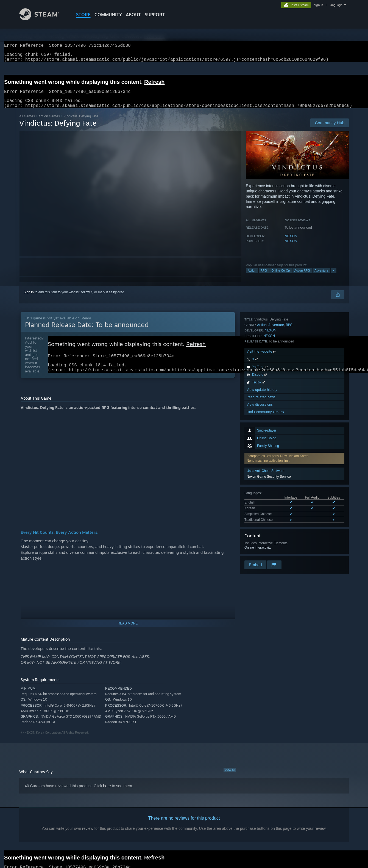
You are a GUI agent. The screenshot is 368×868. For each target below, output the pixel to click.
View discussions (260, 545)
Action (252, 277)
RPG (264, 277)
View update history (262, 530)
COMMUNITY (108, 15)
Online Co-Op (281, 277)
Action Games (49, 123)
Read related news (261, 537)
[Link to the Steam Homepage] (43, 19)
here (107, 795)
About (133, 15)
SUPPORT (155, 15)
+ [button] (333, 277)
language (336, 5)
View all (230, 779)
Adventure (321, 277)
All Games (27, 123)
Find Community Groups (265, 552)
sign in (318, 5)
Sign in (29, 299)
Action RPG (302, 277)
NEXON (291, 243)
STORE (83, 15)
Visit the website (262, 492)
